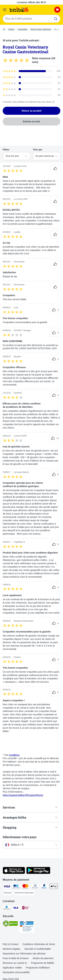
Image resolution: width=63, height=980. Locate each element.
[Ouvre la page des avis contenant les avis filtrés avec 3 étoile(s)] (32, 83)
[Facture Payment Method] (7, 893)
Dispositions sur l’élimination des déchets (24, 954)
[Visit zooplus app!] (14, 873)
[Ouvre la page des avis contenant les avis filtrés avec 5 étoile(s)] (32, 71)
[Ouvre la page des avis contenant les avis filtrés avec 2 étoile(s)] (32, 89)
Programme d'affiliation (38, 968)
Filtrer (6, 150)
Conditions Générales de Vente (39, 944)
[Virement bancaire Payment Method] (24, 893)
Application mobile (12, 968)
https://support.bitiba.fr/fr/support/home (23, 795)
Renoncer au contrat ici (15, 963)
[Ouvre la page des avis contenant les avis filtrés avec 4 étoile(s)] (32, 77)
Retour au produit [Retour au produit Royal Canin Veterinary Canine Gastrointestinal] (32, 111)
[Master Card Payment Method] (26, 887)
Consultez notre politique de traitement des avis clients (29, 102)
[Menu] (5, 10)
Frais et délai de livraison (16, 958)
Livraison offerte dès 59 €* (31, 2)
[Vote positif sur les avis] (55, 168)
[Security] (10, 924)
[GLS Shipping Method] (16, 908)
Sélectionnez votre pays (20, 837)
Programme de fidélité (42, 963)
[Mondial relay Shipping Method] (26, 908)
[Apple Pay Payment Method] (54, 887)
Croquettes (23, 29)
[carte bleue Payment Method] (16, 887)
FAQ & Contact (10, 944)
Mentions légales (12, 949)
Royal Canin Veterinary (41, 29)
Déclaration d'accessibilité (16, 972)
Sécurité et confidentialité (37, 949)
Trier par (37, 150)
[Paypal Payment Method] (44, 887)
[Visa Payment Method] (7, 887)
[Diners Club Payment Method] (35, 887)
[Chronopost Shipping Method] (7, 908)
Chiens (11, 29)
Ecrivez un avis (32, 121)
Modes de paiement (43, 958)
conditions (14, 755)
